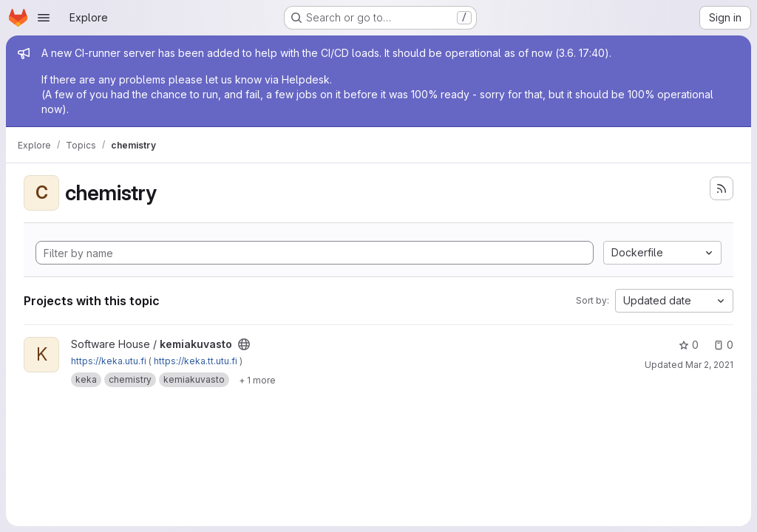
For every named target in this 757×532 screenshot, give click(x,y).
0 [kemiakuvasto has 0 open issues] (723, 345)
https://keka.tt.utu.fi (196, 361)
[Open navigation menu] (44, 18)
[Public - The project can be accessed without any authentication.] (244, 344)
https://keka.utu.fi (109, 361)
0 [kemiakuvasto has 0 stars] (689, 345)
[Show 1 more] (257, 380)
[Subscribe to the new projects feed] (722, 188)
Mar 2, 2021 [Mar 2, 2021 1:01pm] (709, 365)
